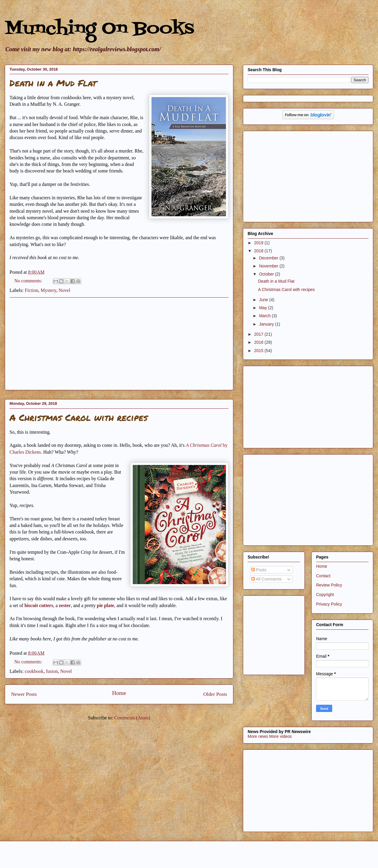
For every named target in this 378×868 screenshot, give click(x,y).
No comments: (29, 281)
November (269, 266)
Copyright (325, 595)
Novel (64, 290)
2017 (259, 334)
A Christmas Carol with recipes (79, 417)
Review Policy (329, 585)
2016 (259, 342)
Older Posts (215, 694)
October (267, 274)
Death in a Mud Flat (53, 83)
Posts (259, 570)
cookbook (34, 671)
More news (258, 736)
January (267, 324)
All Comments (266, 579)
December (269, 258)
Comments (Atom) (132, 718)
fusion (52, 671)
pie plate (105, 605)
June (264, 300)
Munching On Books (99, 29)
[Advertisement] (119, 344)
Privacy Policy (329, 604)
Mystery (48, 290)
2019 (259, 243)
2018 (259, 251)
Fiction (31, 290)
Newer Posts (24, 694)
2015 (259, 351)
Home (119, 693)
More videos (280, 736)
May (263, 308)
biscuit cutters (39, 605)
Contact (323, 576)
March (265, 316)
